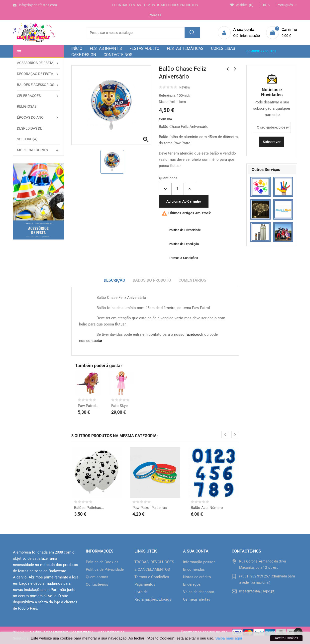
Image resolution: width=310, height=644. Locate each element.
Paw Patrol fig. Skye (88, 406)
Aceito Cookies (286, 638)
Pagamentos (145, 584)
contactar (94, 341)
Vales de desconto (199, 592)
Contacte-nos (97, 584)
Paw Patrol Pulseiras (150, 508)
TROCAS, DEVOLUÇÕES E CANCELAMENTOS (154, 566)
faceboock (194, 334)
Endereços (192, 584)
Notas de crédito (197, 577)
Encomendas (194, 569)
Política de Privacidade (105, 569)
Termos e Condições (152, 577)
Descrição (114, 280)
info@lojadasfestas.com (35, 5)
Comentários (192, 280)
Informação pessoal (200, 562)
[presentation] (225, 435)
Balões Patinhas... (89, 508)
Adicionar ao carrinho (184, 201)
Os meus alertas (197, 599)
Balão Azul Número (207, 508)
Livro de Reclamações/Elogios (153, 596)
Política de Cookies (102, 562)
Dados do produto (152, 280)
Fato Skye (119, 406)
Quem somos (97, 577)
